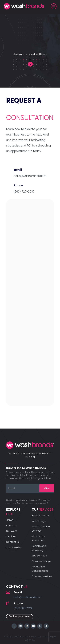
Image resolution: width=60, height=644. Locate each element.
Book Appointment (20, 616)
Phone (18, 603)
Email (18, 592)
